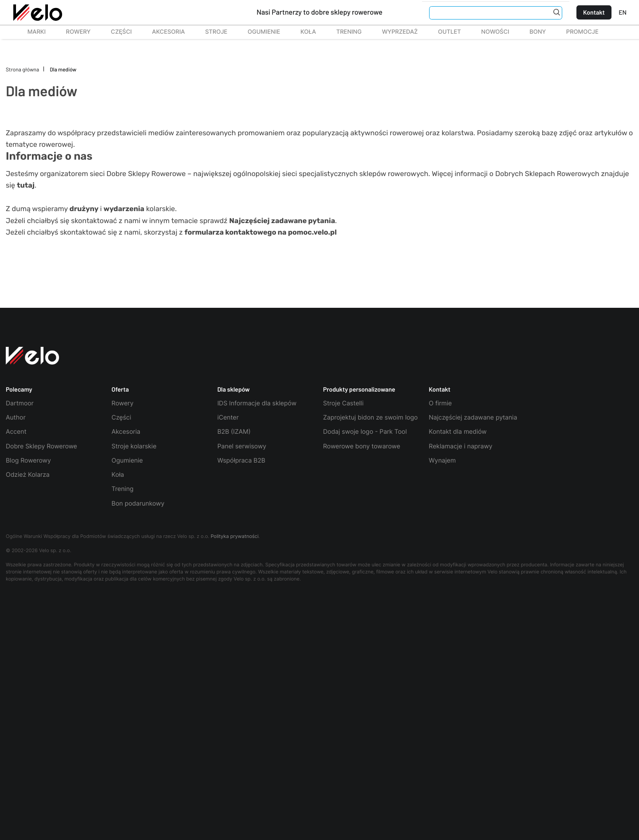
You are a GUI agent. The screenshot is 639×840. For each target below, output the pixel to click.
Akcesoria (164, 32)
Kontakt (594, 12)
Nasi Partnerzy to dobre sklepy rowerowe (319, 12)
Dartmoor (20, 403)
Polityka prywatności (235, 536)
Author (16, 418)
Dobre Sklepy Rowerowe (41, 446)
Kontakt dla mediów (458, 432)
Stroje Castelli (343, 403)
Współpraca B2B (241, 461)
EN (623, 12)
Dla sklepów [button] (234, 389)
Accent (16, 432)
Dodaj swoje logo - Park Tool (365, 432)
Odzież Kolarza (28, 475)
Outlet (444, 32)
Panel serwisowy (242, 446)
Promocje (582, 32)
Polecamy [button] (19, 389)
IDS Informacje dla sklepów (257, 403)
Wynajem (442, 461)
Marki (32, 32)
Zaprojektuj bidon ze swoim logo (370, 418)
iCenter (228, 418)
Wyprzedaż (395, 32)
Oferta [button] (120, 389)
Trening (122, 489)
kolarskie (139, 209)
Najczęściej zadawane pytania (473, 418)
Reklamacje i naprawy (460, 446)
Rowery (73, 32)
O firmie (440, 403)
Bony (538, 32)
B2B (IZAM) (234, 432)
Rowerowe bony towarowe (362, 446)
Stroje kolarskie (134, 446)
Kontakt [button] (440, 389)
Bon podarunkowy (138, 504)
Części (116, 32)
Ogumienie (259, 32)
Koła (305, 32)
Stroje (211, 32)
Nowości (495, 32)
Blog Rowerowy (28, 461)
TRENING (344, 32)
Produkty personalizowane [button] (359, 389)
